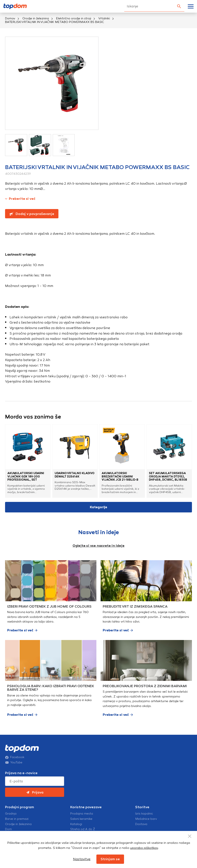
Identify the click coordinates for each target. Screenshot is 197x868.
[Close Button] (190, 836)
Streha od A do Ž (83, 829)
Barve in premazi (17, 819)
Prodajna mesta (82, 814)
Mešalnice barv (146, 819)
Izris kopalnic (144, 814)
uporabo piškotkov (144, 848)
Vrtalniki (104, 18)
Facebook (15, 757)
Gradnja (11, 814)
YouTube (14, 763)
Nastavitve (82, 859)
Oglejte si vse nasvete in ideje (98, 546)
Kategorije (98, 507)
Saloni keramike (81, 819)
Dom (8, 829)
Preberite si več (20, 199)
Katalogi (76, 824)
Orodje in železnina (36, 18)
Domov (10, 18)
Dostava (141, 824)
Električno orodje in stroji (74, 18)
